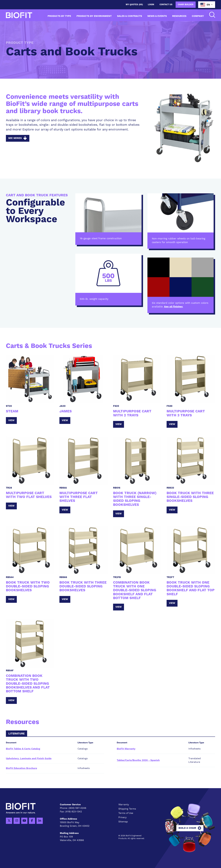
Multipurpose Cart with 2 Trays (132, 413)
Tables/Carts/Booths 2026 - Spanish (138, 760)
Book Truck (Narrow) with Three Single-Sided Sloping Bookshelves (135, 499)
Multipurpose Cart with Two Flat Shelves (29, 495)
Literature (17, 734)
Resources (179, 16)
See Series (18, 138)
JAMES (66, 411)
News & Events (157, 16)
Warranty (124, 805)
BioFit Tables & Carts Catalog (23, 749)
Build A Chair (190, 828)
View (11, 420)
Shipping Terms (127, 809)
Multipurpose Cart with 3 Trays (186, 413)
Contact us (166, 5)
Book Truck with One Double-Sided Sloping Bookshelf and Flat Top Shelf (191, 588)
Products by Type (59, 16)
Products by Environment (94, 16)
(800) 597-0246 (77, 808)
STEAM (12, 411)
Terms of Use (126, 813)
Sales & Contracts (130, 16)
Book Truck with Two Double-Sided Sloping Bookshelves (28, 586)
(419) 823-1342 (74, 812)
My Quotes (134, 5)
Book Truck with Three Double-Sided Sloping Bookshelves (83, 586)
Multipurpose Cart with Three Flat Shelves (79, 497)
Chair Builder (186, 5)
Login (151, 5)
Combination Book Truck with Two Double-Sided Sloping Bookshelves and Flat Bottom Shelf (28, 684)
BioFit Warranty (126, 749)
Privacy (123, 817)
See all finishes (173, 307)
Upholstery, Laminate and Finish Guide (29, 758)
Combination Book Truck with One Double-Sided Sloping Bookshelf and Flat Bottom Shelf (135, 590)
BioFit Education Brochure (21, 768)
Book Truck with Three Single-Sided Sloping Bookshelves (190, 497)
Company (198, 16)
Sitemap (123, 822)
